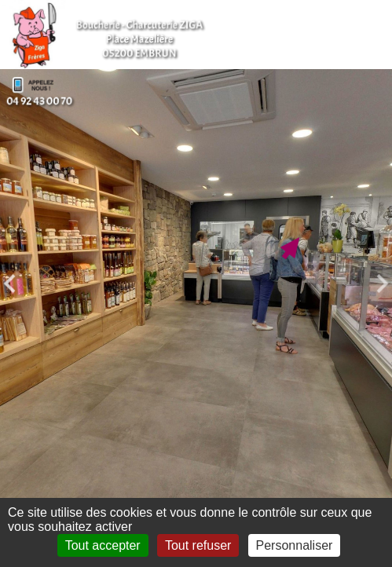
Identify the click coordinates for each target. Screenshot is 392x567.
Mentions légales (81, 563)
